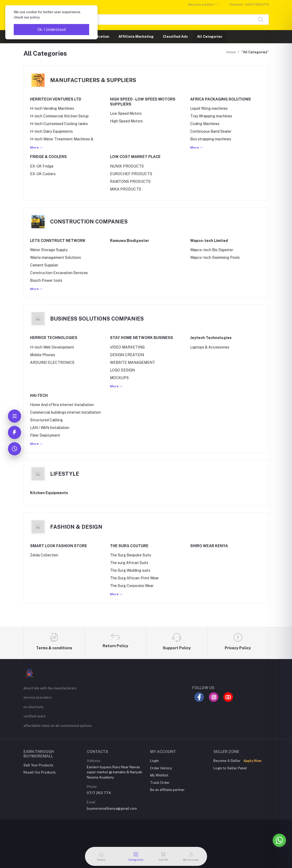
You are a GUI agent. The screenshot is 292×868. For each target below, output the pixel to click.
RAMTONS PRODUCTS (130, 182)
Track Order (160, 783)
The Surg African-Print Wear (134, 578)
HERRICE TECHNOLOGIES (54, 338)
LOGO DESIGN (122, 370)
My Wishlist (159, 775)
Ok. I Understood (52, 30)
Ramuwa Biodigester (130, 241)
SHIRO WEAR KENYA (209, 546)
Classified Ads (175, 37)
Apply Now (252, 761)
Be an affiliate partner (167, 790)
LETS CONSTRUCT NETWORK (58, 241)
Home (231, 52)
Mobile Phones (43, 355)
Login (154, 761)
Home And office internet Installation (62, 405)
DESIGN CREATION (127, 355)
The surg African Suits (129, 563)
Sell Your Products (38, 765)
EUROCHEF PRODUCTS (131, 174)
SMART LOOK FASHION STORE (59, 546)
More (36, 147)
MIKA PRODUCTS (126, 189)
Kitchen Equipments (49, 493)
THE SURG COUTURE (129, 546)
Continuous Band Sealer (211, 131)
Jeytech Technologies (211, 338)
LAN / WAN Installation (50, 428)
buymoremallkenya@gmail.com (112, 809)
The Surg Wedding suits (130, 570)
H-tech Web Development (52, 347)
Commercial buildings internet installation (65, 412)
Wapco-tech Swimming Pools (215, 257)
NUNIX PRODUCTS (127, 166)
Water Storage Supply (49, 250)
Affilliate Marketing (136, 37)
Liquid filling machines (209, 108)
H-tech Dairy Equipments (51, 131)
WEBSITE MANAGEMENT (133, 363)
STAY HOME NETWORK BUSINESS (142, 338)
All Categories (210, 37)
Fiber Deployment (45, 435)
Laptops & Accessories (210, 347)
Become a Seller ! (202, 4)
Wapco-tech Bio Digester (212, 250)
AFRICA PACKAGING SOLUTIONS (221, 99)
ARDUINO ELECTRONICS (52, 363)
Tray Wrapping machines (211, 116)
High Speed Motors (126, 121)
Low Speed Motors (126, 113)
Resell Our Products (40, 772)
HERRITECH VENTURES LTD (56, 99)
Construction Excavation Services (59, 273)
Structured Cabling (46, 420)
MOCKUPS (119, 378)
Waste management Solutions (56, 257)
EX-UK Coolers (43, 174)
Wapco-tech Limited (209, 241)
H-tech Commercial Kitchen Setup (59, 116)
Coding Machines (205, 124)
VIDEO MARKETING (127, 347)
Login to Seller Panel (230, 768)
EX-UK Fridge (42, 166)
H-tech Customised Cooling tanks (59, 124)
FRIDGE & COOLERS (48, 157)
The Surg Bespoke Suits (131, 555)
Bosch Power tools (46, 280)
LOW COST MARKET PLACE (135, 157)
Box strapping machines (211, 139)
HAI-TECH (39, 395)
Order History (161, 768)
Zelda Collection (44, 555)
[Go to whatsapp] (279, 840)
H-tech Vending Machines (52, 108)
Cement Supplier (44, 265)
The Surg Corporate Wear (132, 586)
